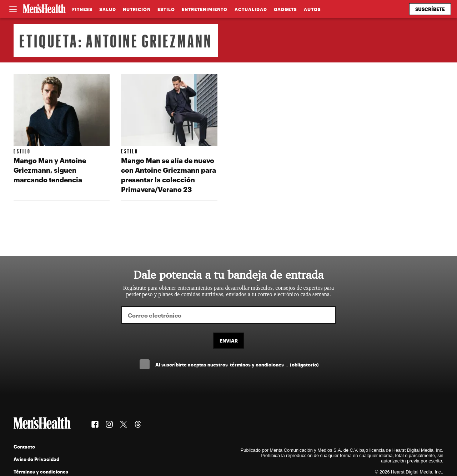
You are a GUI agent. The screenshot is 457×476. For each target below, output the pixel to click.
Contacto (24, 447)
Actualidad (251, 9)
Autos (312, 9)
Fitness (82, 9)
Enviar (229, 341)
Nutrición (137, 9)
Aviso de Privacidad (36, 459)
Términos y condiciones (41, 472)
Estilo (166, 9)
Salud (108, 9)
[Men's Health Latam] (44, 9)
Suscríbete (430, 9)
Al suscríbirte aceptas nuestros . (237, 364)
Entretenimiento (205, 9)
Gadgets (285, 9)
